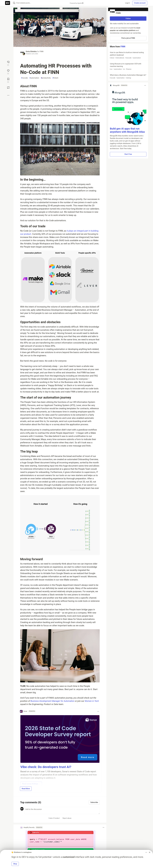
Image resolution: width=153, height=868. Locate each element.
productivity (46, 78)
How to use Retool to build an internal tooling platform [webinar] (128, 55)
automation (34, 78)
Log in (127, 3)
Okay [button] (15, 864)
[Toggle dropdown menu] (98, 711)
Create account (140, 3)
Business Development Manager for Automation (52, 701)
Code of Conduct (54, 818)
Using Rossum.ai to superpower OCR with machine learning (128, 67)
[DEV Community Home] (8, 3)
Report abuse (67, 818)
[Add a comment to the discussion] (62, 811)
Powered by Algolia (76, 3)
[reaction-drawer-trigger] (8, 63)
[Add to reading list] (8, 80)
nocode (24, 78)
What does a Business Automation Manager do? (128, 77)
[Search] (14, 3)
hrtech (55, 78)
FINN (42, 51)
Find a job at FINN (128, 38)
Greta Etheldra (31, 51)
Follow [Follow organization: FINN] (128, 18)
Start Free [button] (128, 154)
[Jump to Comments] (8, 72)
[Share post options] (8, 95)
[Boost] (8, 88)
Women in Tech (92, 701)
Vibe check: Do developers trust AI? (46, 767)
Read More (26, 789)
